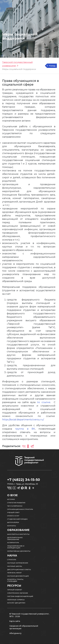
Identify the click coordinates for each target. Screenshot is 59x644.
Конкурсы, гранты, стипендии (15, 580)
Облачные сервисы (16, 600)
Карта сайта (15, 621)
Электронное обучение (18, 593)
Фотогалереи (13, 522)
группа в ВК (25, 429)
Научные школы (15, 566)
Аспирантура (13, 543)
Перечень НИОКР (14, 573)
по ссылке (44, 402)
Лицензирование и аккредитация (16, 547)
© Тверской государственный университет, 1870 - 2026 (29, 615)
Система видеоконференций (20, 596)
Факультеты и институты (18, 534)
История (11, 499)
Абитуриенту (15, 633)
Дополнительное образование (15, 539)
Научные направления (18, 563)
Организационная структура (20, 509)
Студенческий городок (17, 519)
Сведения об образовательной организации (24, 627)
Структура (12, 560)
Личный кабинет (15, 590)
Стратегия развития (16, 503)
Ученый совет (13, 513)
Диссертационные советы (19, 570)
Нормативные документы (19, 551)
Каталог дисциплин (16, 603)
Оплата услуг (13, 516)
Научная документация (18, 576)
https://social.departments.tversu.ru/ (23, 420)
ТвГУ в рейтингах (15, 506)
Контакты (12, 526)
